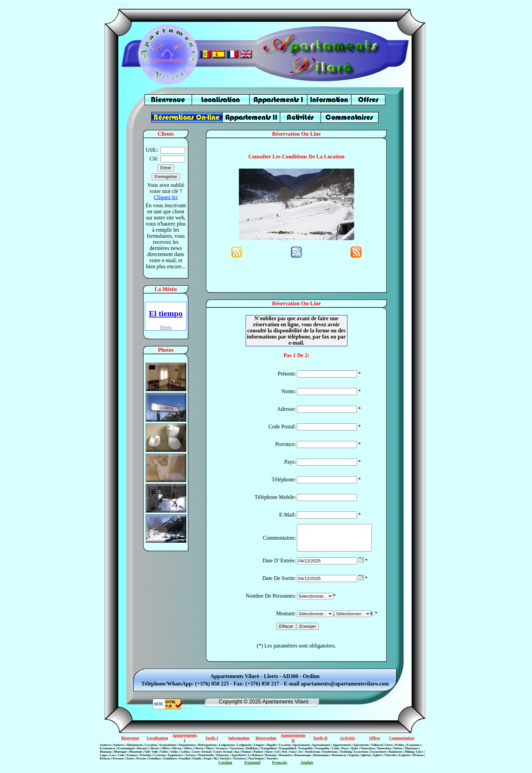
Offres (375, 743)
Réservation (266, 743)
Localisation (158, 743)
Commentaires (402, 743)
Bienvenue (130, 743)
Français (280, 768)
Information (239, 743)
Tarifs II (320, 743)
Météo (166, 327)
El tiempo (166, 313)
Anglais (307, 768)
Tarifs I (212, 743)
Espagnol (252, 768)
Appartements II (293, 743)
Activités (348, 743)
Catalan (225, 768)
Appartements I (184, 743)
